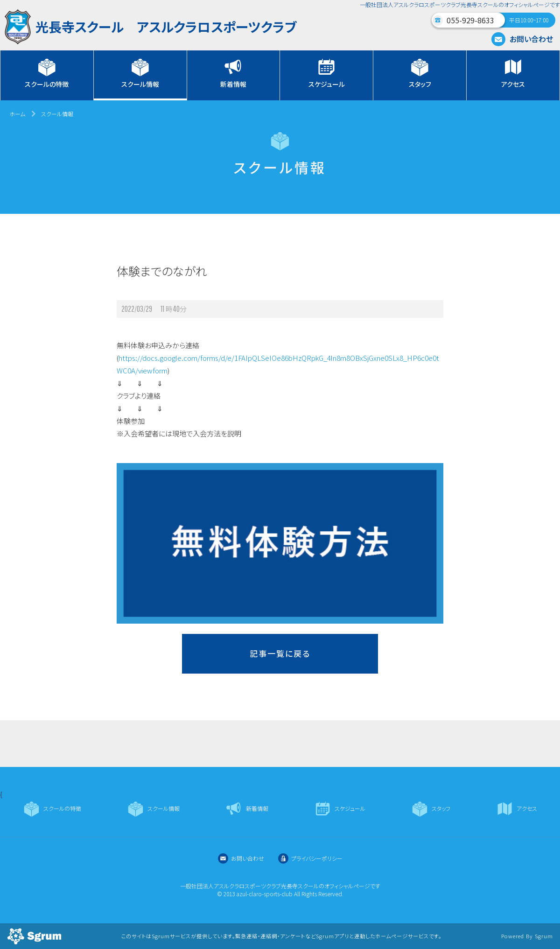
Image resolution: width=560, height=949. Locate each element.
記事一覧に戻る (280, 653)
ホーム (17, 114)
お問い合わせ (522, 39)
